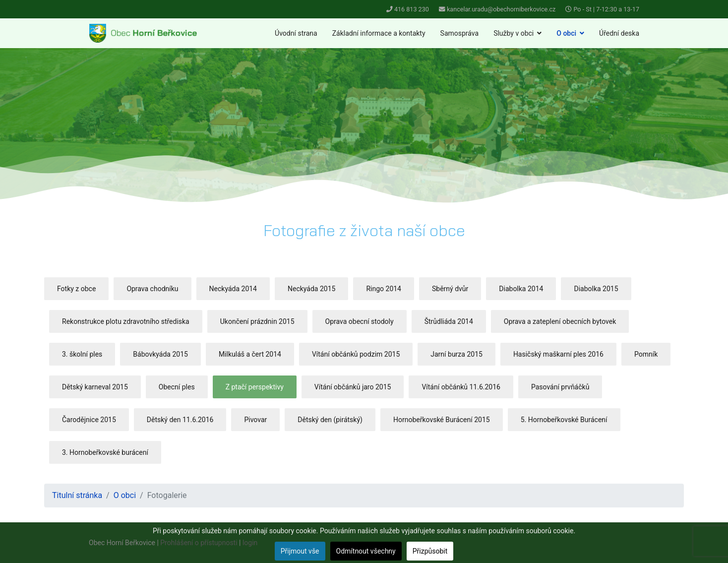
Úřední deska (619, 33)
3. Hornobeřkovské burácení (105, 452)
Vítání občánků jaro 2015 (353, 387)
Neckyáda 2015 (311, 289)
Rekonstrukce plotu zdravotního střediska (126, 321)
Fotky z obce (76, 289)
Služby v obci (514, 33)
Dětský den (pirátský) (330, 420)
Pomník (646, 354)
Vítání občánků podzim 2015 (356, 354)
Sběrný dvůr (450, 289)
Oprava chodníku (152, 289)
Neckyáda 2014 (233, 289)
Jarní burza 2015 (456, 354)
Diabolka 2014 (521, 289)
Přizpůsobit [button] (430, 551)
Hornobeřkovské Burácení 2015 (442, 420)
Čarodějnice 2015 (89, 420)
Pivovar (255, 420)
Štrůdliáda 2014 (449, 321)
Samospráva (460, 33)
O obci (566, 33)
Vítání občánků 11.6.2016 (461, 387)
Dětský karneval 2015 (95, 387)
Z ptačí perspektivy (255, 387)
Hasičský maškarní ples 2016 (558, 354)
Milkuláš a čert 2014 (250, 354)
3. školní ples (82, 354)
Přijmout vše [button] (300, 551)
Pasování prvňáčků (560, 387)
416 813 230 (412, 9)
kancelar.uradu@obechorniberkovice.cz (501, 9)
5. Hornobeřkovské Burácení (564, 420)
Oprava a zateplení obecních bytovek (560, 321)
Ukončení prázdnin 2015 (257, 321)
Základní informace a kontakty (379, 33)
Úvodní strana (296, 33)
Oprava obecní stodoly (360, 321)
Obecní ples (177, 387)
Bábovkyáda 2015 (160, 354)
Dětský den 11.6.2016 (180, 420)
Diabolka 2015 (596, 289)
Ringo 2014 (384, 289)
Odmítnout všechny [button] (366, 551)
